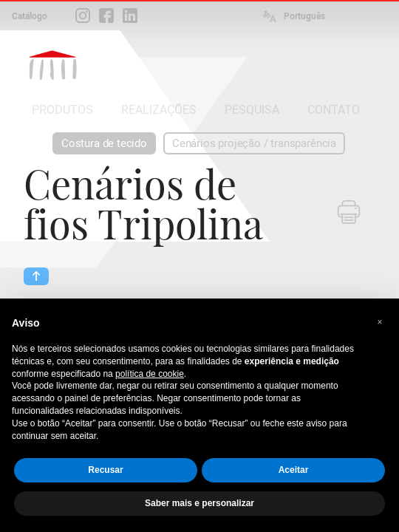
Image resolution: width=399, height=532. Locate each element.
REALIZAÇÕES (159, 110)
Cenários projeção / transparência (254, 143)
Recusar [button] (105, 470)
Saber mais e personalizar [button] (199, 503)
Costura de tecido (104, 143)
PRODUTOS (62, 110)
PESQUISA (252, 110)
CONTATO (334, 110)
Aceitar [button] (294, 470)
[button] (380, 322)
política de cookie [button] (150, 374)
